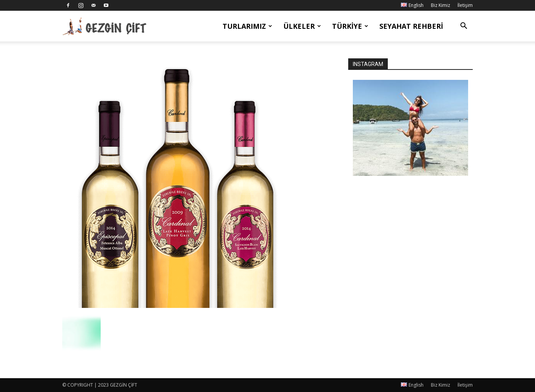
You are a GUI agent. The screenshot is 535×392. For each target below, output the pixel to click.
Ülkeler (302, 26)
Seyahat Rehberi (411, 26)
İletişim (465, 5)
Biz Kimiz (440, 5)
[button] (464, 27)
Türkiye (350, 26)
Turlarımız (247, 26)
